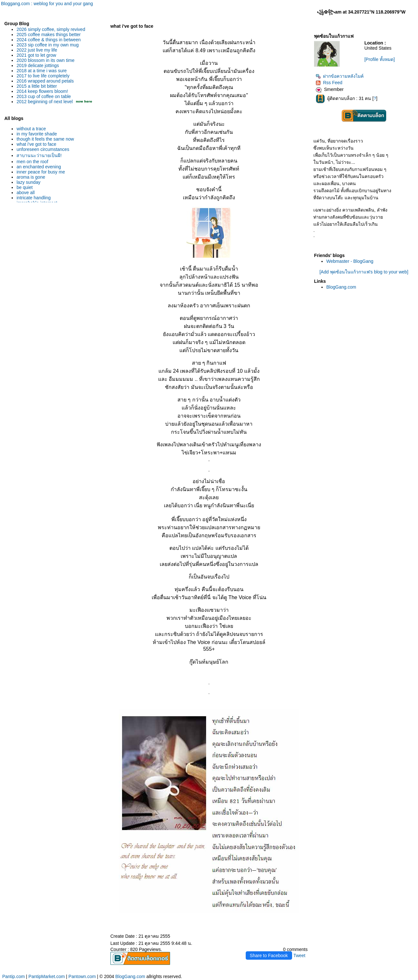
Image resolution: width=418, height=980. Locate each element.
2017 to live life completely (43, 76)
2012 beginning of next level (44, 102)
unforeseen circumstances (43, 149)
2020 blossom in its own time (45, 60)
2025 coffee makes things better (48, 35)
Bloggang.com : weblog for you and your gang (47, 4)
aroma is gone (31, 177)
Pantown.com (82, 976)
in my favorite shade (37, 134)
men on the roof (32, 162)
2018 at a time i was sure (42, 71)
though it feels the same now (45, 139)
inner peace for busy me (41, 172)
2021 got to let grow (36, 55)
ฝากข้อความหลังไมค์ (340, 76)
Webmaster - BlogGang (350, 261)
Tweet (299, 955)
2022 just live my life (37, 50)
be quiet (24, 187)
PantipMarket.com (47, 976)
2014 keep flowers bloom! (42, 91)
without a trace (31, 129)
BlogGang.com (341, 287)
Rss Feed (329, 83)
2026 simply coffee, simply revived (51, 29)
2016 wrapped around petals (45, 81)
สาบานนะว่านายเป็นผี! (39, 155)
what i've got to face (36, 144)
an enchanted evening (39, 167)
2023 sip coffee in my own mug (47, 45)
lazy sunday (28, 182)
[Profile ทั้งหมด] (379, 59)
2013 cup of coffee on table (44, 96)
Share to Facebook (269, 955)
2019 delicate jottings (38, 65)
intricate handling (33, 198)
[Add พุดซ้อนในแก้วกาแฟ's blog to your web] (364, 272)
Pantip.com (14, 976)
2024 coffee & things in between (48, 40)
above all (25, 193)
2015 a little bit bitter (37, 86)
